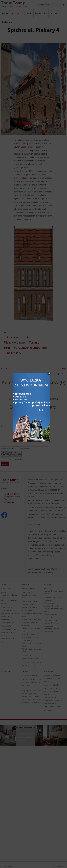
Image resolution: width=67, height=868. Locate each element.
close (50, 398)
